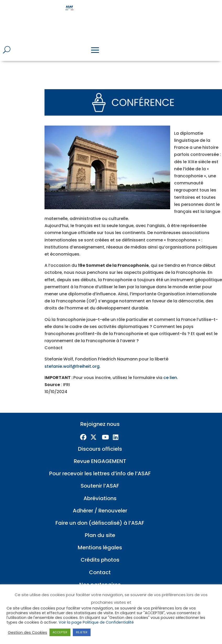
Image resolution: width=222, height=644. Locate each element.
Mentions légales (100, 540)
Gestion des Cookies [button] (27, 632)
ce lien (170, 370)
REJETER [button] (82, 632)
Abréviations (100, 491)
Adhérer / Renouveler (100, 503)
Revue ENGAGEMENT (100, 454)
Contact (100, 565)
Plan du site (100, 528)
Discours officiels (100, 442)
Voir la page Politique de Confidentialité (96, 622)
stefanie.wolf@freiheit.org (72, 359)
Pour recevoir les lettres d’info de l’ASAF (100, 466)
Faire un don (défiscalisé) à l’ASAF (100, 516)
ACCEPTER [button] (60, 632)
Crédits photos (100, 552)
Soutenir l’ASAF (100, 478)
